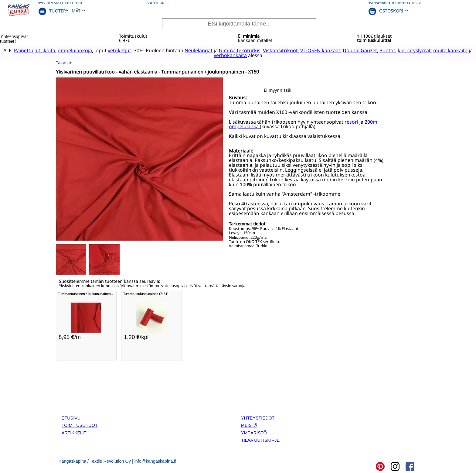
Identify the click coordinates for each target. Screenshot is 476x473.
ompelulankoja (80, 50)
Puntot (393, 50)
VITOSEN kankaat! (326, 50)
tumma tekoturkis (245, 50)
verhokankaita (235, 55)
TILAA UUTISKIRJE (260, 440)
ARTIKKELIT (74, 432)
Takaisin (64, 62)
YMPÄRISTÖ (254, 432)
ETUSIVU (71, 417)
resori (352, 121)
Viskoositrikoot (286, 50)
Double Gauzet (365, 50)
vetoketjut (125, 50)
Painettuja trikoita (40, 50)
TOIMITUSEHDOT (80, 425)
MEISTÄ (249, 425)
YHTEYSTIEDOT (258, 417)
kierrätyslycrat (419, 50)
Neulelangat (204, 50)
